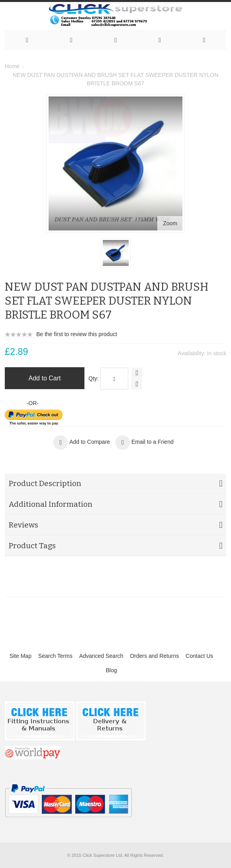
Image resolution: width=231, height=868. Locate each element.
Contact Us (199, 656)
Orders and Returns (154, 656)
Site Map (21, 656)
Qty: (94, 378)
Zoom (170, 223)
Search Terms (55, 656)
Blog (111, 670)
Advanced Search (101, 656)
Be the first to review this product (77, 334)
